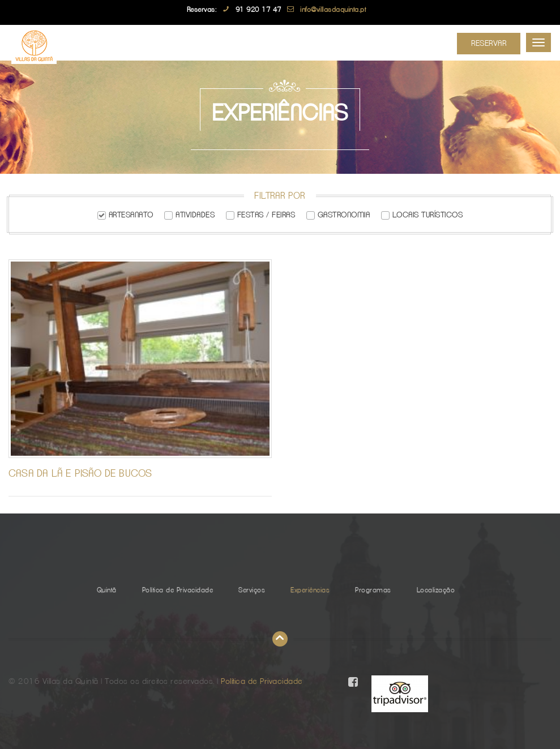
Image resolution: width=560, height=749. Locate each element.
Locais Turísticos (428, 215)
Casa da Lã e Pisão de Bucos (80, 474)
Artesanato (131, 215)
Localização (436, 590)
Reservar (489, 44)
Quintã (107, 590)
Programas (373, 590)
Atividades (195, 215)
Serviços (252, 590)
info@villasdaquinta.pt (333, 10)
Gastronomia (344, 215)
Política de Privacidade (178, 590)
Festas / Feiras (266, 215)
